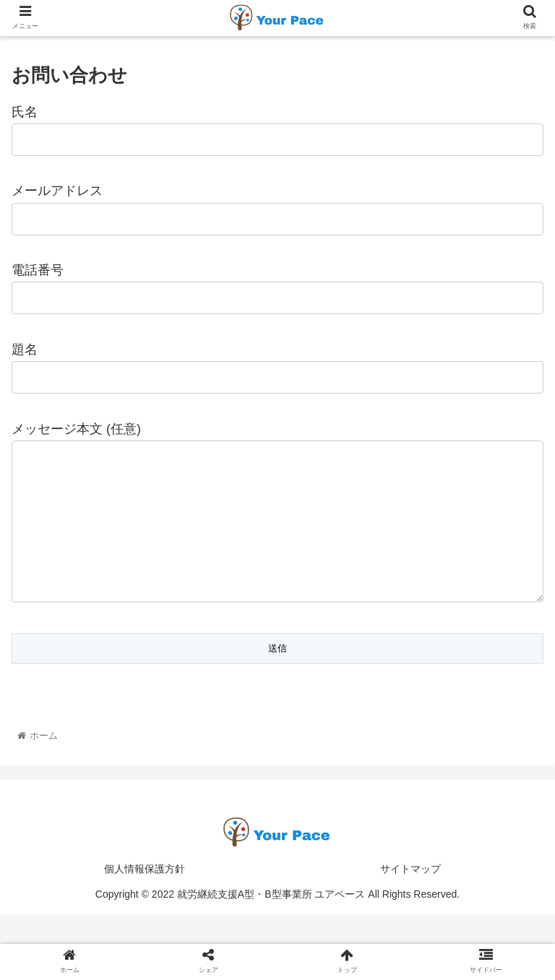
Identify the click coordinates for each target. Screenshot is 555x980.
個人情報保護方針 (145, 898)
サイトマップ (410, 898)
